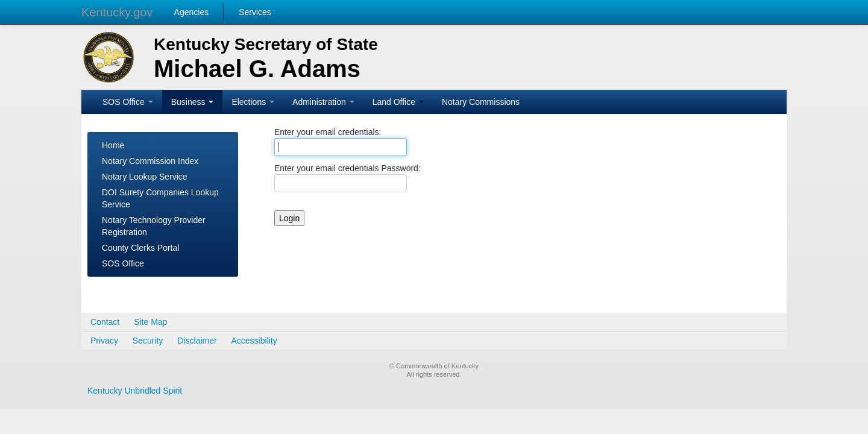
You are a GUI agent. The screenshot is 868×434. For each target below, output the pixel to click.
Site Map (150, 322)
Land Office (398, 102)
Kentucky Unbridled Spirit (135, 391)
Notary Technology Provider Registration (154, 226)
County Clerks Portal (140, 248)
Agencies (192, 12)
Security (148, 341)
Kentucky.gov (117, 12)
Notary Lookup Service (145, 177)
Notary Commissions (481, 102)
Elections (253, 102)
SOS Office (128, 102)
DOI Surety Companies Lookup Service (160, 198)
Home (113, 145)
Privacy (104, 341)
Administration (323, 102)
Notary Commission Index (150, 161)
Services (255, 12)
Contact (105, 322)
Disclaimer (197, 341)
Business (193, 102)
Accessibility (254, 341)
